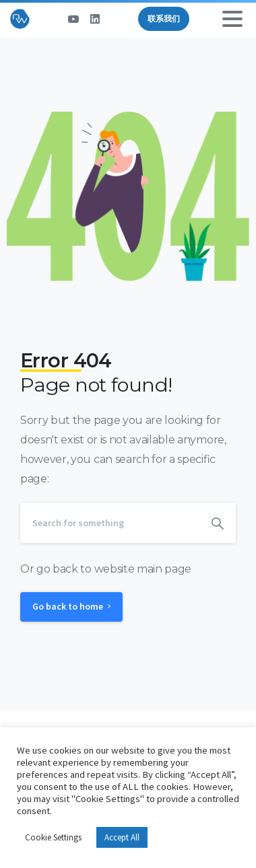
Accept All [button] (122, 837)
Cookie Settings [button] (53, 837)
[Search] (110, 523)
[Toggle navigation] (232, 19)
